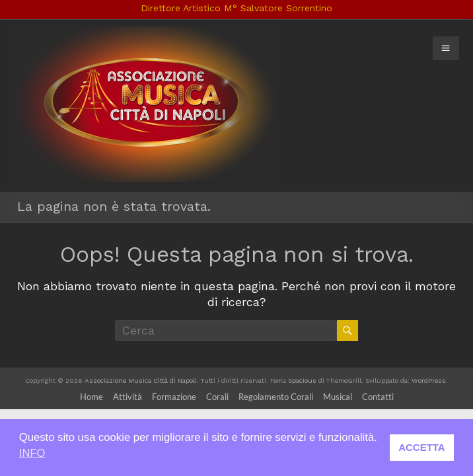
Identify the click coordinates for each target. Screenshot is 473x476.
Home (91, 397)
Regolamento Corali (276, 397)
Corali (217, 397)
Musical (338, 397)
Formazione (174, 397)
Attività (127, 397)
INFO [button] (32, 453)
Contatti (378, 397)
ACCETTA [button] (421, 447)
